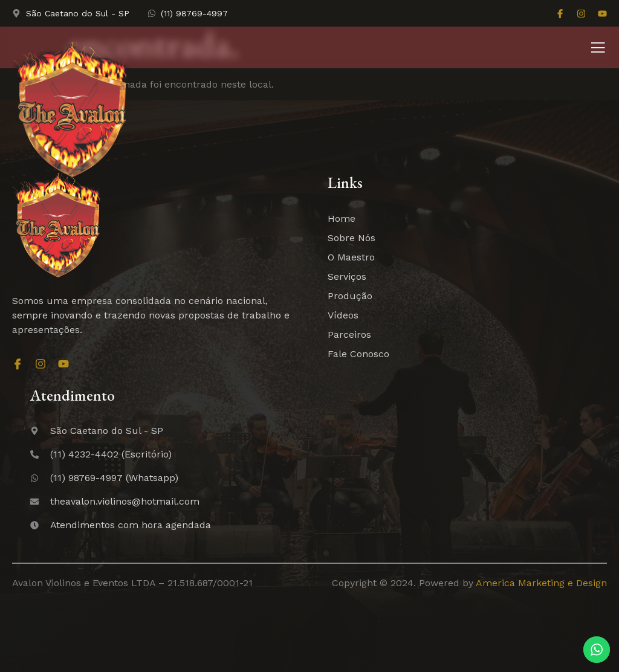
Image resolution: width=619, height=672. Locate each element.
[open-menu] (598, 49)
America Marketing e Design (541, 583)
